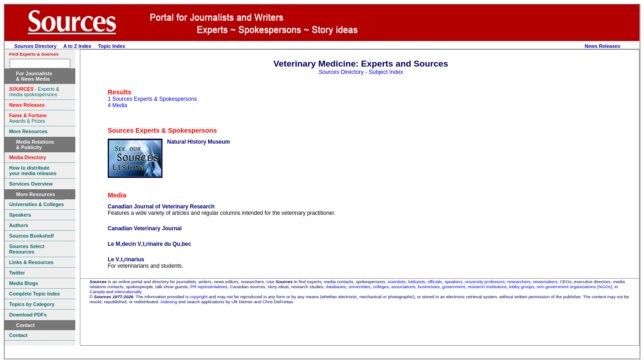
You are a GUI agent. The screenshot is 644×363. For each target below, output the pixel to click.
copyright (199, 297)
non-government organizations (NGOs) (574, 287)
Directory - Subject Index (361, 72)
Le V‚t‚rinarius (126, 259)
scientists (396, 282)
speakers (453, 282)
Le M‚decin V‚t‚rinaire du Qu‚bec (149, 244)
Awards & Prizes (28, 118)
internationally (128, 292)
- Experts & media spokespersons (34, 92)
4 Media (118, 105)
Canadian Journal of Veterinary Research (161, 207)
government (454, 287)
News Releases (602, 46)
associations (403, 287)
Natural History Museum (199, 142)
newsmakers (545, 282)
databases (336, 287)
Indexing (169, 302)
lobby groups (522, 287)
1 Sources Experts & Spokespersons (152, 99)
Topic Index (112, 46)
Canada (97, 292)
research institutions (487, 287)
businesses (429, 287)
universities (359, 287)
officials (435, 282)
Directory (35, 46)
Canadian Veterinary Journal (145, 228)
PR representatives (209, 287)
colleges (381, 287)
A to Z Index (77, 46)
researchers (519, 282)
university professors (485, 282)
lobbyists (416, 282)
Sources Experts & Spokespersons (162, 130)
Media (117, 195)
